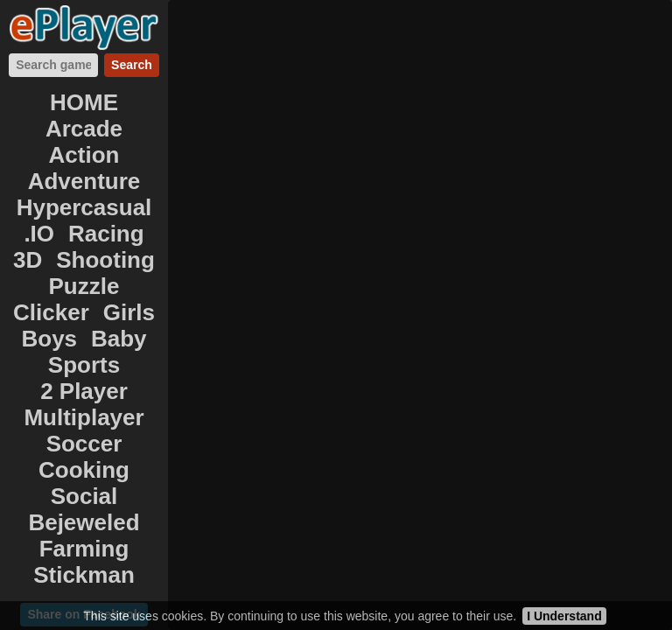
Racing (106, 234)
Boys (49, 339)
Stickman (84, 575)
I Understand (564, 616)
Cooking (84, 470)
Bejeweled (84, 522)
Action (84, 155)
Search (132, 65)
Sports (84, 365)
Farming (84, 549)
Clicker (51, 312)
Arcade (84, 129)
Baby (119, 339)
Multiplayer (84, 417)
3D (28, 260)
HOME (84, 102)
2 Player (84, 391)
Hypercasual (84, 207)
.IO (39, 234)
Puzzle (84, 286)
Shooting (105, 260)
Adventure (84, 181)
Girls (129, 312)
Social (84, 496)
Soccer (84, 444)
